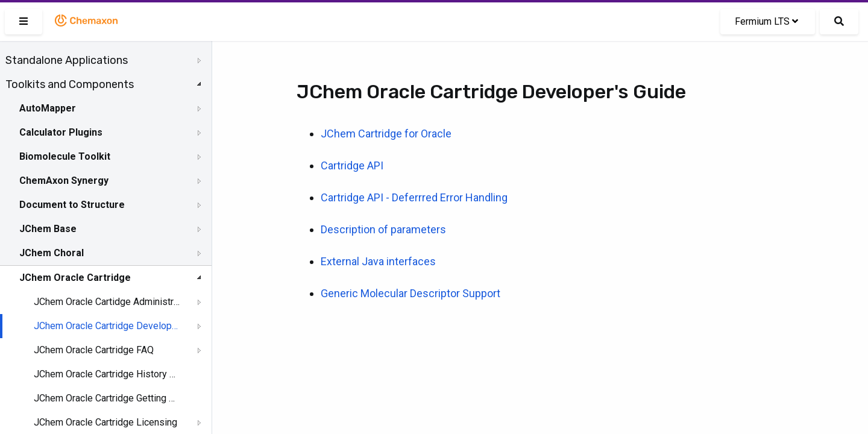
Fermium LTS (766, 21)
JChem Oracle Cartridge (75, 278)
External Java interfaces (378, 261)
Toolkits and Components (70, 84)
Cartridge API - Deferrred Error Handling (414, 197)
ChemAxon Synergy (64, 181)
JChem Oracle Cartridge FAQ (94, 350)
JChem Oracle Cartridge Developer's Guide (107, 326)
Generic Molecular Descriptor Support (410, 293)
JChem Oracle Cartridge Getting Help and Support (107, 398)
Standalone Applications (67, 60)
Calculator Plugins (61, 132)
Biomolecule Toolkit (65, 156)
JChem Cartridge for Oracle (386, 134)
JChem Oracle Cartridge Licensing (105, 422)
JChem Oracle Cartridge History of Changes (107, 374)
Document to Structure (72, 205)
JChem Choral (52, 253)
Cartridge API (352, 165)
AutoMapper (48, 108)
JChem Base (48, 229)
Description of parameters (383, 229)
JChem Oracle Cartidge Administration (107, 302)
